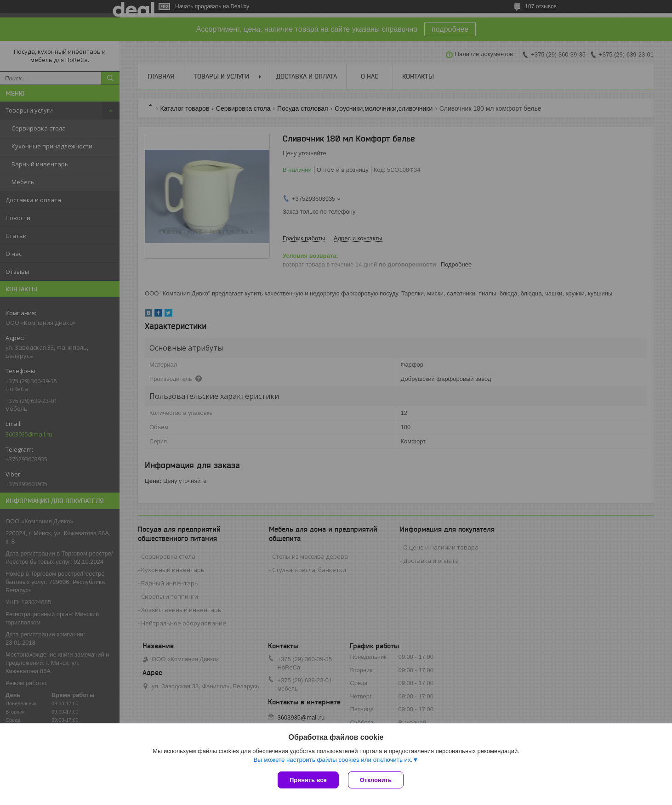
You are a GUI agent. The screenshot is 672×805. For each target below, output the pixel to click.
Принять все (308, 780)
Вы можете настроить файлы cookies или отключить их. (333, 760)
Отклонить (376, 780)
